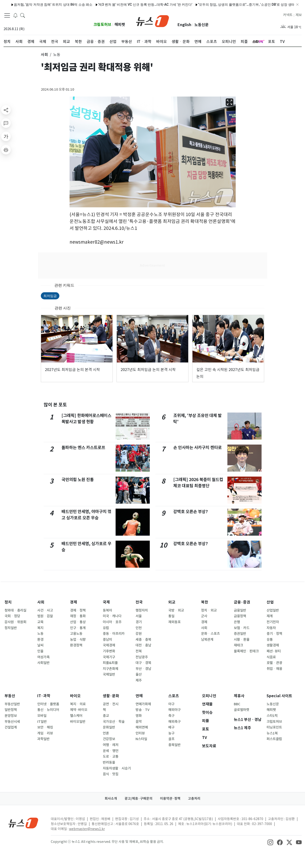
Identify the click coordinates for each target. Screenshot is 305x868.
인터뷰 (140, 733)
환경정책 (76, 645)
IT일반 (42, 722)
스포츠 (174, 696)
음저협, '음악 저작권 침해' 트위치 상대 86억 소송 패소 (43, 5)
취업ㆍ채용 (274, 669)
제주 (139, 680)
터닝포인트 (274, 727)
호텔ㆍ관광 (274, 663)
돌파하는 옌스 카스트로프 (83, 448)
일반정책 (11, 710)
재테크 (238, 645)
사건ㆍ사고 (45, 610)
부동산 (10, 696)
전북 (139, 651)
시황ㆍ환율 (242, 640)
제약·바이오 (79, 710)
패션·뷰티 (274, 651)
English (184, 25)
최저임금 (50, 296)
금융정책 (240, 616)
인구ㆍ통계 (78, 628)
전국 (139, 602)
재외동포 (174, 622)
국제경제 (109, 645)
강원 (139, 634)
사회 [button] (44, 55)
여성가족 (43, 657)
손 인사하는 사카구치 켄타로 (197, 448)
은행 (237, 622)
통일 (171, 616)
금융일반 (240, 610)
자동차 (271, 628)
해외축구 (174, 722)
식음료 (271, 657)
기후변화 (109, 651)
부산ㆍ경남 (143, 669)
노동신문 (202, 25)
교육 (40, 622)
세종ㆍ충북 (143, 640)
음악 (139, 722)
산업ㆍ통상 (78, 622)
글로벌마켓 (242, 710)
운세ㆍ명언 (111, 751)
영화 (139, 716)
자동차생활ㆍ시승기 (117, 768)
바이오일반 (78, 722)
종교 (106, 716)
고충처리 (194, 798)
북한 (205, 602)
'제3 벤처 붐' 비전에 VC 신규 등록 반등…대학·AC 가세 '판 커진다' (135, 5)
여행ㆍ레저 (111, 745)
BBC (237, 704)
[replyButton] (6, 123)
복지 (40, 628)
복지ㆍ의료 (78, 704)
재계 (270, 616)
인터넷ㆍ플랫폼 (48, 704)
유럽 (106, 628)
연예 (139, 696)
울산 (139, 674)
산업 (270, 602)
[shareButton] (6, 110)
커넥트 (288, 15)
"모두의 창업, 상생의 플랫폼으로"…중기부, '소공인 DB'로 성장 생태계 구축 (241, 5)
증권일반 (240, 634)
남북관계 (207, 640)
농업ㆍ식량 (78, 640)
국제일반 (109, 674)
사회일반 (43, 663)
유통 (270, 640)
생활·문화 (111, 696)
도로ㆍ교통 (111, 757)
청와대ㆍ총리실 (15, 610)
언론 (106, 733)
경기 (139, 622)
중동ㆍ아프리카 (114, 634)
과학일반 (43, 739)
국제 (106, 602)
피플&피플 (110, 663)
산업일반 (273, 610)
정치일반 (11, 628)
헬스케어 (76, 716)
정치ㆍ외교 (209, 610)
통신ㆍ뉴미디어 (48, 710)
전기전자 (273, 622)
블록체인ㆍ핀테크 (246, 651)
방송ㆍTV (143, 710)
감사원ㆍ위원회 (15, 622)
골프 (171, 739)
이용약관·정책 (170, 798)
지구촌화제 (110, 669)
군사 (204, 616)
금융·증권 (242, 602)
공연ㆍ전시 (111, 704)
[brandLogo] (152, 21)
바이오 (75, 696)
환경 (40, 640)
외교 (172, 602)
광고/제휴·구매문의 (138, 798)
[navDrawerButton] (7, 15)
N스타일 (141, 739)
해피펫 (120, 25)
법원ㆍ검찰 (45, 616)
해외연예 (142, 727)
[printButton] (6, 150)
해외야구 (174, 710)
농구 (171, 733)
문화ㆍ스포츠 (210, 634)
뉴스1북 (272, 733)
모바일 (42, 716)
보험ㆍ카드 (242, 628)
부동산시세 (12, 722)
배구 (171, 727)
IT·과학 (44, 696)
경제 (74, 602)
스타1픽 (272, 716)
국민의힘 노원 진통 (78, 480)
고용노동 (76, 634)
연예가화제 (143, 704)
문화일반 (109, 727)
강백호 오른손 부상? (191, 512)
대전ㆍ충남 (143, 645)
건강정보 (109, 739)
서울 (139, 616)
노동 (40, 634)
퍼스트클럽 (274, 739)
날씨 (40, 645)
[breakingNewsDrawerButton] (15, 15)
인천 (139, 628)
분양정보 (11, 716)
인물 (40, 651)
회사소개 (111, 798)
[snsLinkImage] (270, 842)
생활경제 (273, 645)
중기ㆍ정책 (274, 634)
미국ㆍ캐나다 (112, 616)
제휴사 (239, 696)
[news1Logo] (23, 823)
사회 (41, 602)
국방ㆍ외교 (176, 610)
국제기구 (109, 657)
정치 (8, 602)
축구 (171, 716)
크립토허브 (102, 25)
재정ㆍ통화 (78, 616)
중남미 (107, 640)
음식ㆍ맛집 (111, 774)
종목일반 (174, 745)
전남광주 (142, 657)
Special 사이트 (279, 696)
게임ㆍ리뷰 (45, 733)
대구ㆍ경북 (143, 663)
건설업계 (11, 727)
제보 (299, 15)
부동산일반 (12, 704)
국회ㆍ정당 (12, 616)
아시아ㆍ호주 (112, 622)
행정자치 (142, 610)
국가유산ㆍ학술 (114, 722)
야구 (171, 704)
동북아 (107, 610)
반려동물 (109, 762)
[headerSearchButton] (23, 15)
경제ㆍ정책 (78, 610)
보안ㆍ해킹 (45, 727)
